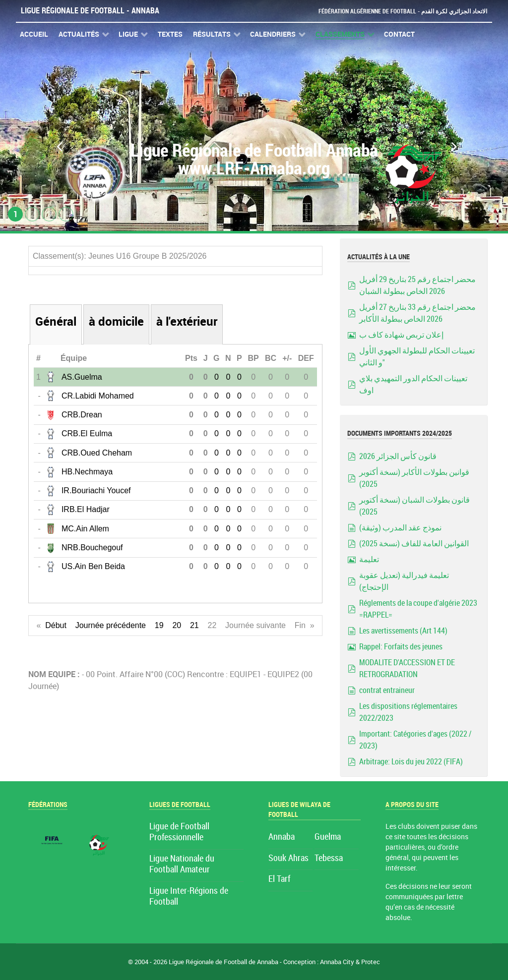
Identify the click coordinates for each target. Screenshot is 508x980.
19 (159, 625)
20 (177, 625)
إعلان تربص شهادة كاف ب (401, 335)
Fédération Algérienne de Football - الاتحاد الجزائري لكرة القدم (399, 11)
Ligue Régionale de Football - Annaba (90, 11)
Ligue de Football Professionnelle (179, 832)
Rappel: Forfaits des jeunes (401, 647)
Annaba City (337, 962)
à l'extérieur (187, 321)
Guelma (328, 837)
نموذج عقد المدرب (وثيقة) (400, 528)
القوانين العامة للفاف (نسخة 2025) (414, 544)
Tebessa (329, 858)
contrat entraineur (387, 690)
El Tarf (279, 879)
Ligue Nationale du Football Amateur (182, 864)
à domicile (116, 321)
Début (56, 625)
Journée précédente (111, 625)
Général (56, 321)
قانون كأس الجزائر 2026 (398, 456)
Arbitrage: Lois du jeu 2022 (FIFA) (411, 762)
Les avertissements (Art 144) (403, 631)
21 (194, 625)
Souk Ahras (288, 858)
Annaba (282, 837)
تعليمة (369, 559)
